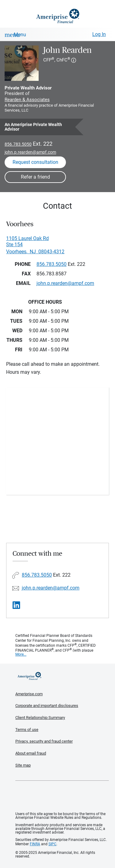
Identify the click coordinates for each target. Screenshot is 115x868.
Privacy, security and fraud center (44, 741)
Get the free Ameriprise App (62, 796)
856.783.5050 (18, 144)
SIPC (52, 844)
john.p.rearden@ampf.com (30, 152)
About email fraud (31, 753)
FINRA (35, 844)
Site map (23, 765)
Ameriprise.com (29, 694)
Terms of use (27, 730)
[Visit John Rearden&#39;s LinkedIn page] (16, 605)
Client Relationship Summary (40, 718)
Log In (99, 34)
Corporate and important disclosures (47, 706)
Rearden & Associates (27, 100)
